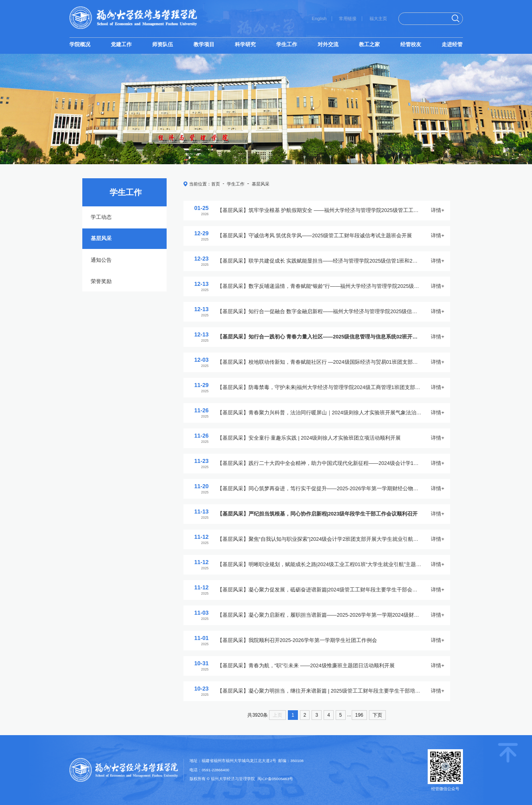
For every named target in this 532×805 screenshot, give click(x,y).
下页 (377, 715)
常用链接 (348, 18)
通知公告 (101, 260)
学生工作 (236, 184)
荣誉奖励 (101, 281)
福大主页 (378, 18)
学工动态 (101, 217)
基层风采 (101, 238)
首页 (216, 184)
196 (359, 715)
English (319, 18)
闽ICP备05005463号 (275, 779)
